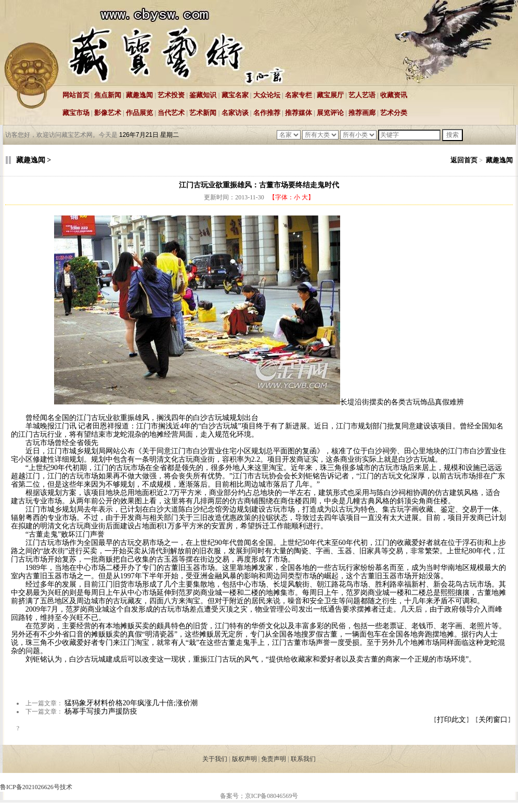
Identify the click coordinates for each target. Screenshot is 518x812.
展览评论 (330, 113)
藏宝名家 (235, 95)
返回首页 (464, 160)
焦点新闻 (108, 95)
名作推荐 (267, 113)
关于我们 (215, 759)
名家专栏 (299, 95)
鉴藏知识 (203, 95)
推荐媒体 (299, 113)
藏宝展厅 (330, 95)
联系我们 (303, 759)
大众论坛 (267, 95)
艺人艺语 (362, 95)
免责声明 (274, 759)
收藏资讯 (394, 95)
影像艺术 (108, 113)
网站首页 (76, 95)
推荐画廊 (362, 113)
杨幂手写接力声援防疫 (101, 711)
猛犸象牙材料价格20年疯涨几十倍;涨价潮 (131, 703)
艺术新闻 (203, 113)
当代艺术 (171, 113)
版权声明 (244, 759)
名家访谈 (235, 113)
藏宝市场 (76, 113)
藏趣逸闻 (139, 95)
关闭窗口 (493, 720)
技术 (66, 787)
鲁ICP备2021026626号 (30, 787)
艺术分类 (394, 113)
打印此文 (451, 720)
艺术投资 (171, 95)
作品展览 (139, 113)
